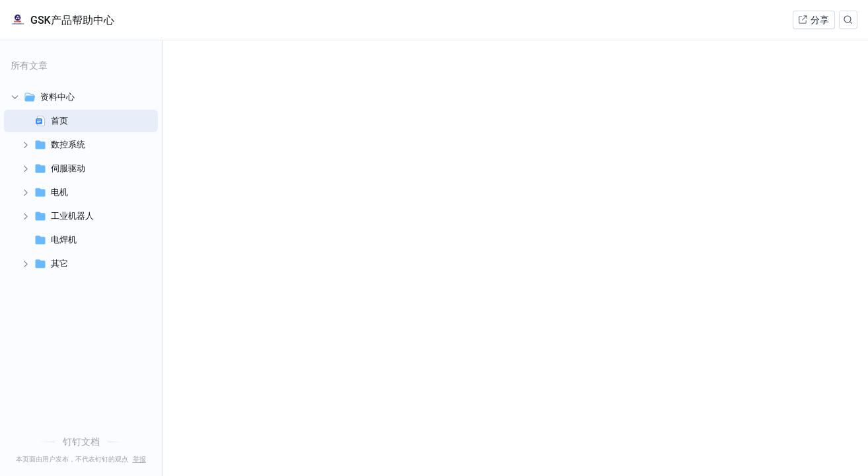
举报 (139, 459)
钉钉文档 (81, 442)
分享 (813, 20)
